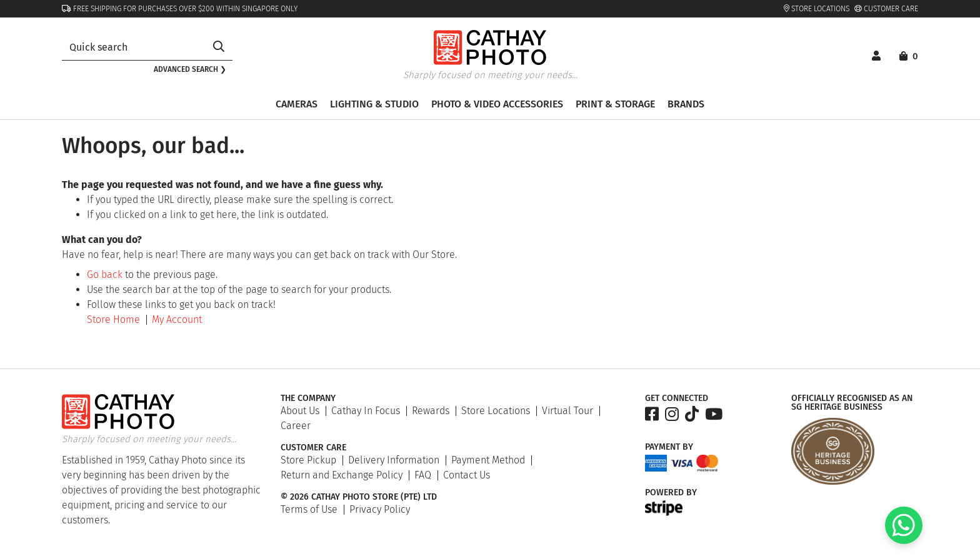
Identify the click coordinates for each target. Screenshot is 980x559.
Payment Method (488, 460)
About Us (300, 411)
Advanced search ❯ (190, 69)
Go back (105, 275)
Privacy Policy (380, 509)
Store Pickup (308, 460)
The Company (308, 398)
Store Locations (817, 9)
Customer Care (886, 9)
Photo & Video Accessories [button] (497, 104)
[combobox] (133, 47)
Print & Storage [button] (615, 104)
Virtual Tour (567, 411)
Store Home (113, 319)
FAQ (423, 475)
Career (296, 426)
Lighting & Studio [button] (374, 104)
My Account (177, 319)
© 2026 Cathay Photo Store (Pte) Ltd (359, 497)
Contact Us (467, 475)
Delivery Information (394, 460)
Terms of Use (309, 509)
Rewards (431, 411)
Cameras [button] (297, 104)
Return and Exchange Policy (342, 475)
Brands (686, 104)
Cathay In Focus (366, 411)
